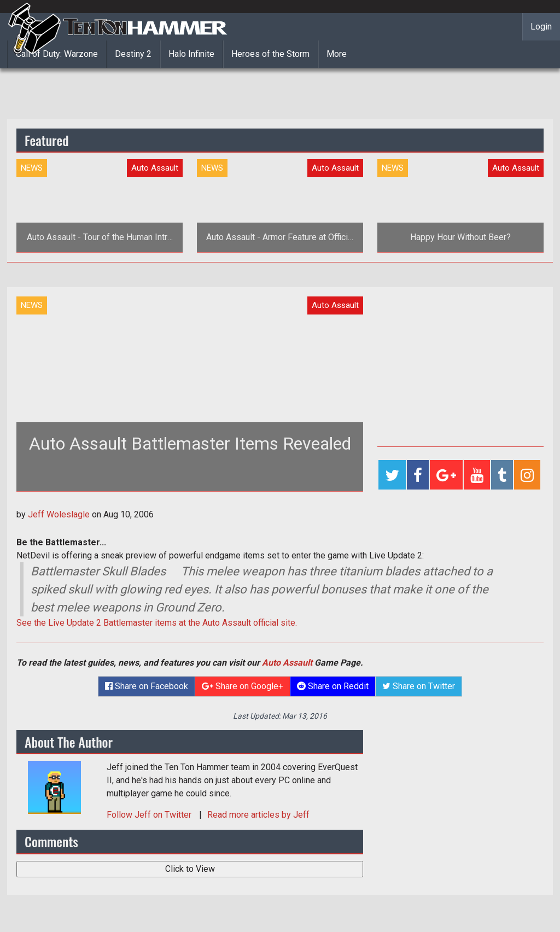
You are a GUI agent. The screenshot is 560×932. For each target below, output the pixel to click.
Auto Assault (287, 663)
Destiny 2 (133, 54)
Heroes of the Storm (270, 54)
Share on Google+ (243, 686)
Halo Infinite (191, 54)
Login (541, 27)
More (337, 54)
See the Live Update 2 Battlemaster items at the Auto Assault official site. (157, 623)
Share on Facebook (147, 686)
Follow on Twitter (150, 815)
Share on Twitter (419, 686)
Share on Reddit (333, 686)
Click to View (190, 869)
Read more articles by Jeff (258, 815)
